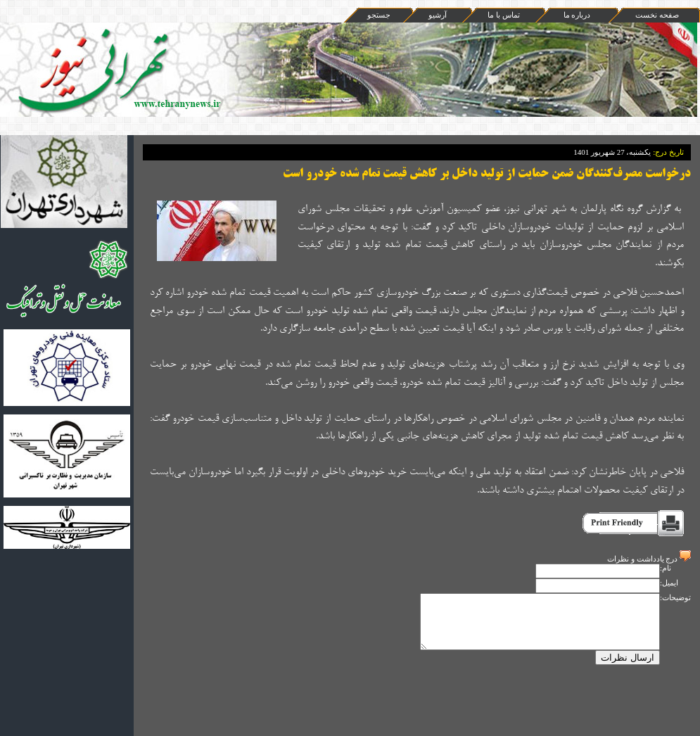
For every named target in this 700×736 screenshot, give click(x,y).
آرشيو (438, 15)
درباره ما (577, 15)
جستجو (379, 15)
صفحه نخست (657, 15)
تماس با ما (504, 15)
